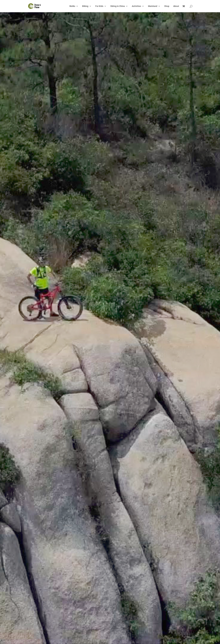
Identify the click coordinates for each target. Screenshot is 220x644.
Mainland (153, 6)
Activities (136, 6)
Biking (85, 6)
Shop (167, 6)
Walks (72, 6)
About (176, 6)
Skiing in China (118, 6)
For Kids (99, 6)
